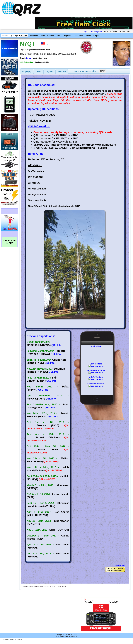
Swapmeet (67, 36)
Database (34, 36)
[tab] (27, 71)
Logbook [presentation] (50, 71)
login (86, 31)
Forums (51, 36)
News (43, 36)
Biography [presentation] (27, 71)
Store (58, 36)
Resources (78, 36)
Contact (88, 36)
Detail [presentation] (38, 71)
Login (96, 36)
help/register (96, 31)
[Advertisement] (47, 610)
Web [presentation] (62, 71)
